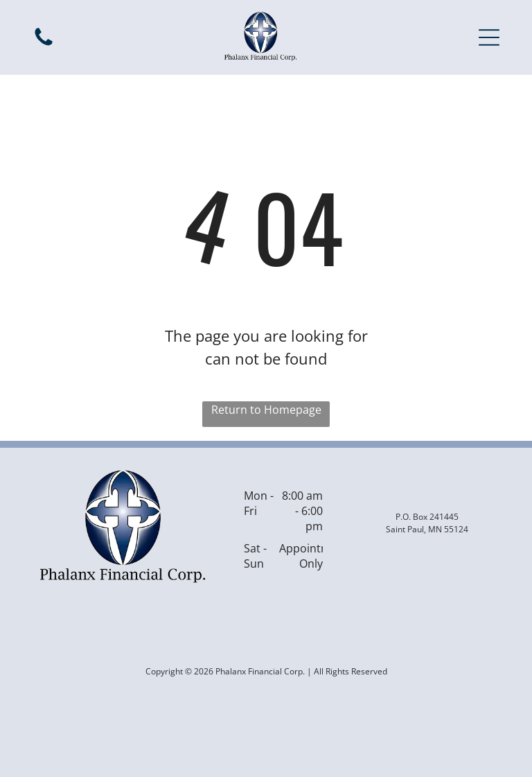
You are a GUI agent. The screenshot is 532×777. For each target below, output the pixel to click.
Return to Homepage (266, 410)
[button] (489, 37)
